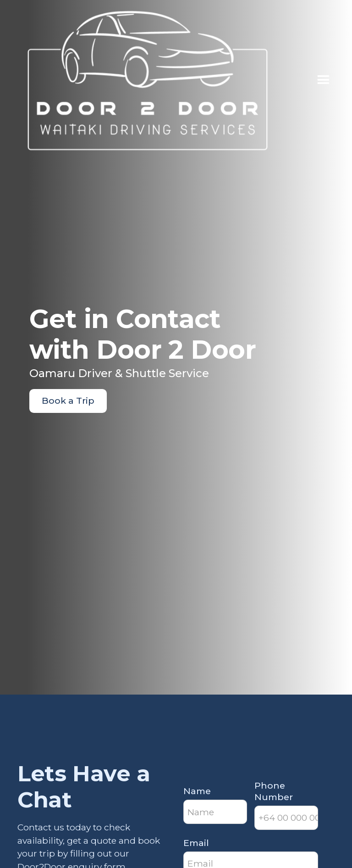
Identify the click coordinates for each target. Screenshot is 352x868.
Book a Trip (68, 401)
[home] (148, 81)
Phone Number (274, 791)
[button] (323, 80)
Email (196, 843)
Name (197, 791)
